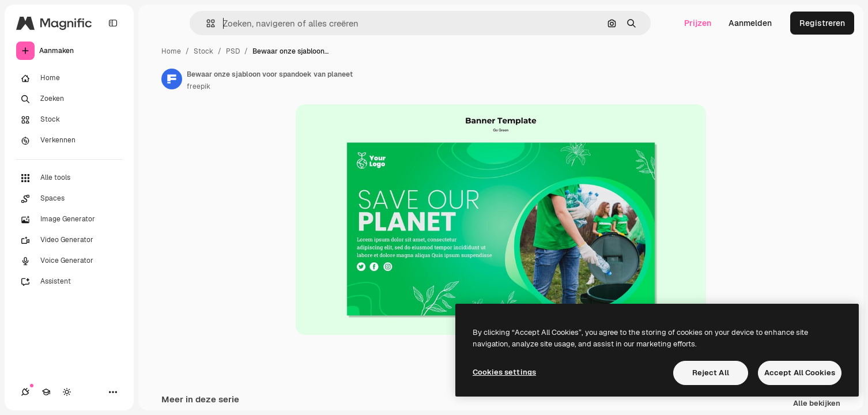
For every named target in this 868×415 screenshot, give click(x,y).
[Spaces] (69, 199)
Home (171, 51)
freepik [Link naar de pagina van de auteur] (199, 86)
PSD (233, 51)
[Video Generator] (69, 240)
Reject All (711, 373)
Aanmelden (750, 23)
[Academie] (46, 392)
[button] (206, 23)
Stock (203, 51)
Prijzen (698, 23)
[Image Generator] (69, 220)
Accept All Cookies (800, 373)
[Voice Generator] (69, 261)
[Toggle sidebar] (113, 23)
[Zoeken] (69, 99)
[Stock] (69, 120)
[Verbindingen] (25, 392)
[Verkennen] (69, 141)
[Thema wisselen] (67, 392)
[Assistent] (69, 282)
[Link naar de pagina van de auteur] (172, 79)
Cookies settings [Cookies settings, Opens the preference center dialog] (504, 372)
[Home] (69, 78)
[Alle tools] (69, 178)
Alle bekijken (817, 404)
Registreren (822, 23)
